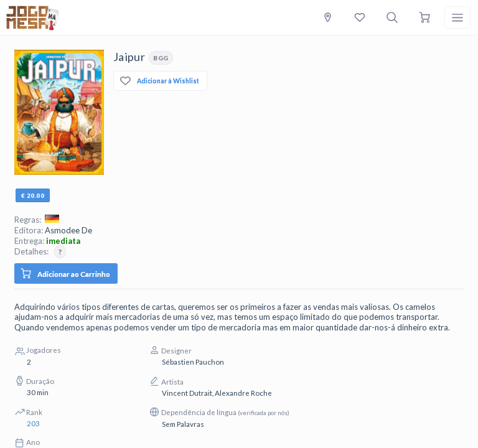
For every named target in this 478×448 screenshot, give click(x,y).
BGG (161, 58)
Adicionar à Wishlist (160, 81)
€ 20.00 (33, 195)
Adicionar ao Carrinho (65, 273)
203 (33, 423)
